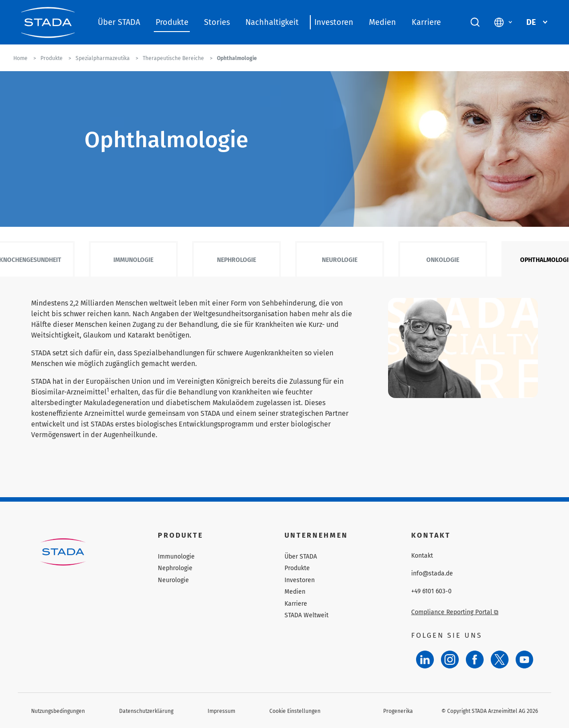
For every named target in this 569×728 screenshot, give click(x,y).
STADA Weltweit (307, 615)
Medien (383, 22)
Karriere (426, 22)
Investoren (334, 22)
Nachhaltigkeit (272, 22)
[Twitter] (500, 660)
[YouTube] (525, 660)
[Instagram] (450, 660)
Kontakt (422, 556)
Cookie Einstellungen (295, 711)
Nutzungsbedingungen (58, 711)
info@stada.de (432, 574)
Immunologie (133, 260)
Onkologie (443, 260)
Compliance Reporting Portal (455, 612)
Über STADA (119, 22)
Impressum (221, 711)
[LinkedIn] (425, 660)
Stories (217, 22)
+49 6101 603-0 (431, 591)
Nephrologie (236, 260)
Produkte (172, 22)
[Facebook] (475, 660)
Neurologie (340, 260)
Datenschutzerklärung (146, 711)
